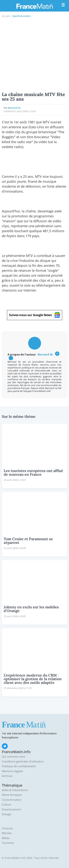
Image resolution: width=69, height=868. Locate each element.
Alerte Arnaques (12, 795)
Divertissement (11, 809)
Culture (6, 805)
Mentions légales (12, 771)
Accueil (6, 16)
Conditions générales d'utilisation (23, 761)
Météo (6, 838)
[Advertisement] (34, 54)
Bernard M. (14, 108)
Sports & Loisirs (22, 16)
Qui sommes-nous (14, 756)
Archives (7, 776)
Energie (7, 814)
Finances (7, 828)
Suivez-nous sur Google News (35, 315)
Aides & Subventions (15, 790)
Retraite (7, 833)
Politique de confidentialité (19, 766)
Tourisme (8, 843)
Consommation (12, 800)
